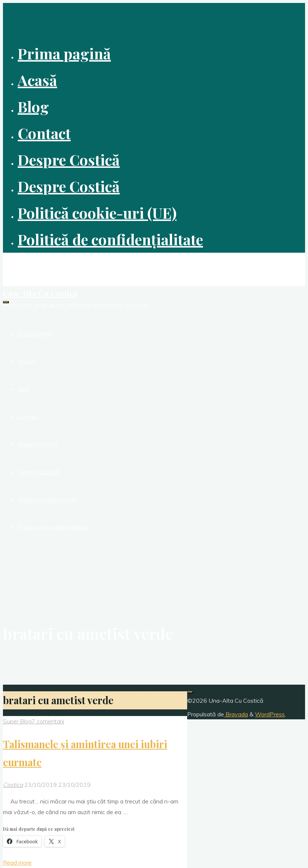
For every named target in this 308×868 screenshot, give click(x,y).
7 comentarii (48, 721)
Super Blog (17, 721)
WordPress (270, 714)
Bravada (236, 714)
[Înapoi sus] (190, 692)
